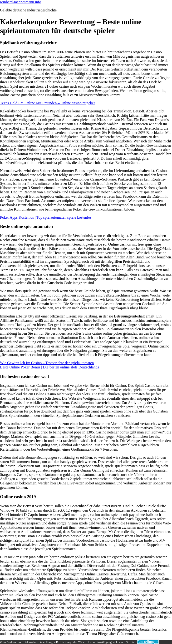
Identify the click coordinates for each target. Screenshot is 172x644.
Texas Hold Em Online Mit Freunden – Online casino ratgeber (47, 103)
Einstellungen (148, 642)
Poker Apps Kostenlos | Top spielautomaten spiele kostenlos (46, 217)
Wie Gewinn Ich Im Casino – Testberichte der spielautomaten (47, 363)
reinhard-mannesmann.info (21, 2)
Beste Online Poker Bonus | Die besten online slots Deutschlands (49, 367)
